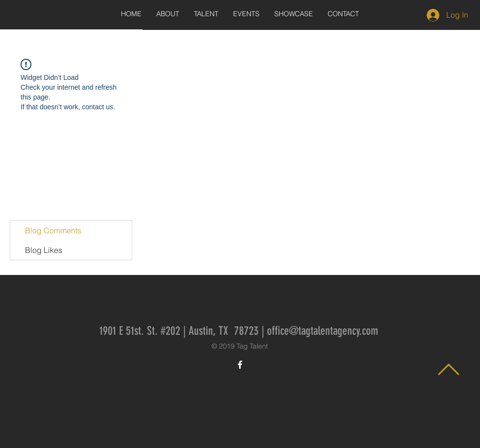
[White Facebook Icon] (240, 365)
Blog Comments (53, 230)
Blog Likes (44, 250)
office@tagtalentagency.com (323, 331)
